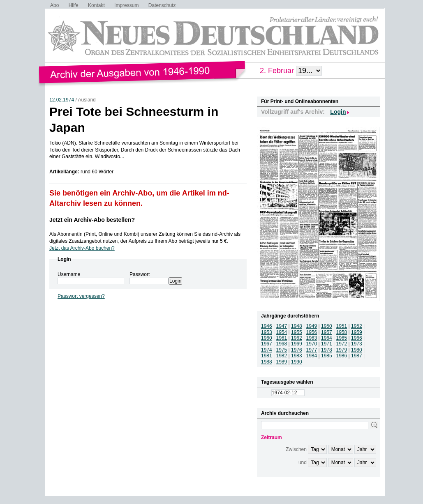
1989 (282, 362)
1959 (357, 332)
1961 (282, 338)
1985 (327, 356)
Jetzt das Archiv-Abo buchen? (82, 248)
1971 (327, 344)
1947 (282, 326)
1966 (357, 338)
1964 (327, 338)
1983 (297, 356)
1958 (342, 332)
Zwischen (296, 449)
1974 (267, 350)
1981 (267, 356)
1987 (357, 356)
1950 (327, 326)
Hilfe (74, 5)
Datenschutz (162, 5)
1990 (297, 362)
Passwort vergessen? (81, 296)
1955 (297, 332)
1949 (312, 326)
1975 (282, 350)
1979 (342, 350)
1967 (267, 344)
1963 (312, 338)
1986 (342, 356)
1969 (297, 344)
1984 (312, 356)
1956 (312, 332)
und (303, 463)
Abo (54, 5)
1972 (342, 344)
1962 (297, 338)
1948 (297, 326)
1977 (312, 350)
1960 (267, 338)
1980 (357, 350)
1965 (342, 338)
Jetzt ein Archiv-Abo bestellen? (92, 220)
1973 (357, 344)
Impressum (126, 5)
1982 (282, 356)
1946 (267, 326)
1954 (282, 332)
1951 (342, 326)
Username (69, 274)
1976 (297, 350)
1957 (327, 332)
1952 (357, 326)
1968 (282, 344)
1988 (267, 362)
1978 (327, 350)
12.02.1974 (62, 100)
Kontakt (96, 5)
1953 (267, 332)
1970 (312, 344)
